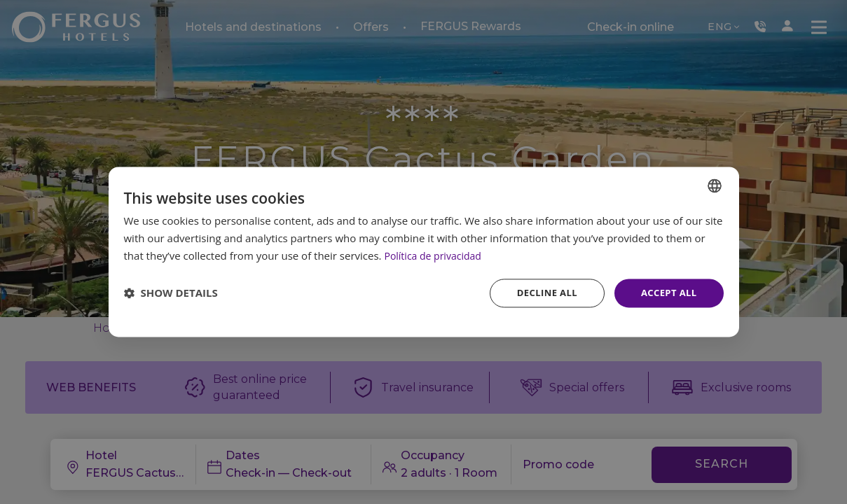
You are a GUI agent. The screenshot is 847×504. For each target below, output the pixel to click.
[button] (171, 293)
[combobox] (715, 185)
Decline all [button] (541, 292)
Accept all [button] (667, 292)
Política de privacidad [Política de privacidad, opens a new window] (436, 255)
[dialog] (424, 252)
